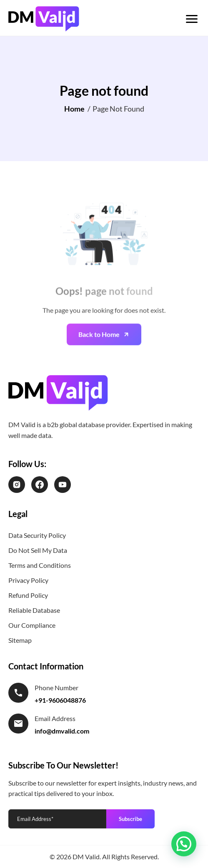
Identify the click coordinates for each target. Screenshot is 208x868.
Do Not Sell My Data (38, 550)
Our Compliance (32, 625)
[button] (184, 844)
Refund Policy (28, 595)
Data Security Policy (37, 535)
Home (74, 109)
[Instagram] (17, 485)
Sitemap (20, 640)
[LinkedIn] (63, 485)
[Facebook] (40, 485)
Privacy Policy (28, 580)
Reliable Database (34, 610)
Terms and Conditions (40, 565)
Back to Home (99, 348)
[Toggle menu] (192, 19)
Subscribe (130, 819)
